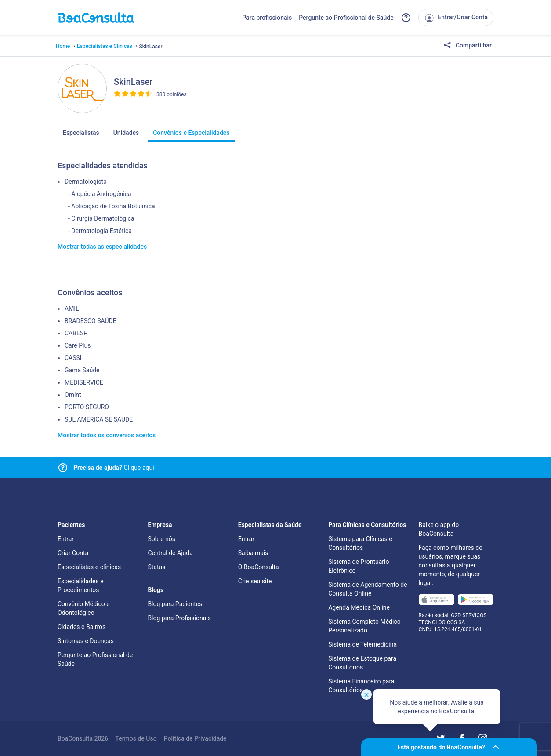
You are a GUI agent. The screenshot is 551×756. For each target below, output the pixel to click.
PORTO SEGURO (87, 407)
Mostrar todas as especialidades (102, 247)
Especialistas (81, 135)
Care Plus (78, 345)
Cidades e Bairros (82, 627)
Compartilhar (468, 46)
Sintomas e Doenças (86, 641)
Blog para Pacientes (175, 604)
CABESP (76, 333)
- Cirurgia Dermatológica (101, 218)
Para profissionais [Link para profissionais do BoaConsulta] (267, 18)
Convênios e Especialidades (191, 135)
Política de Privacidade (195, 738)
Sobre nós (161, 539)
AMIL (72, 309)
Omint (73, 395)
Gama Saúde (82, 370)
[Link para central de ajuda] (63, 468)
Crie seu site (255, 581)
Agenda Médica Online (359, 607)
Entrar (66, 539)
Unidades (126, 135)
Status (156, 567)
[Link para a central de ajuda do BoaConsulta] (406, 18)
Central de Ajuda (170, 553)
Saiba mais (253, 553)
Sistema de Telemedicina (362, 644)
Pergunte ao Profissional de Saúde (346, 18)
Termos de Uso (136, 738)
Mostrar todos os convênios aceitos (107, 435)
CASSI (73, 358)
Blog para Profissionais (179, 618)
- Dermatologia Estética (100, 231)
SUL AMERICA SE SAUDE (99, 419)
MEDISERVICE (84, 382)
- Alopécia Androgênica (100, 194)
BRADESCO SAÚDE (91, 321)
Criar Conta (73, 553)
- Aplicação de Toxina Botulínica (112, 206)
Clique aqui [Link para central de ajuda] (114, 468)
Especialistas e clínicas (89, 567)
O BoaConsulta (259, 567)
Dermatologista (86, 182)
